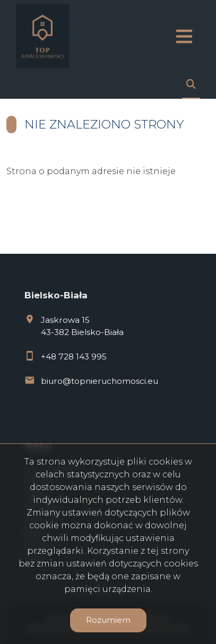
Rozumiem (108, 620)
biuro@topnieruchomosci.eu (100, 381)
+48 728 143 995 (74, 357)
